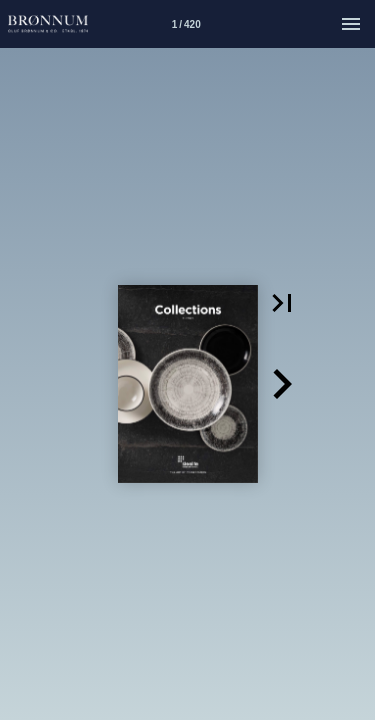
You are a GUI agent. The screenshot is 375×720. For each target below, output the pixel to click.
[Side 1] (186, 24)
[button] (282, 303)
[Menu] (351, 24)
